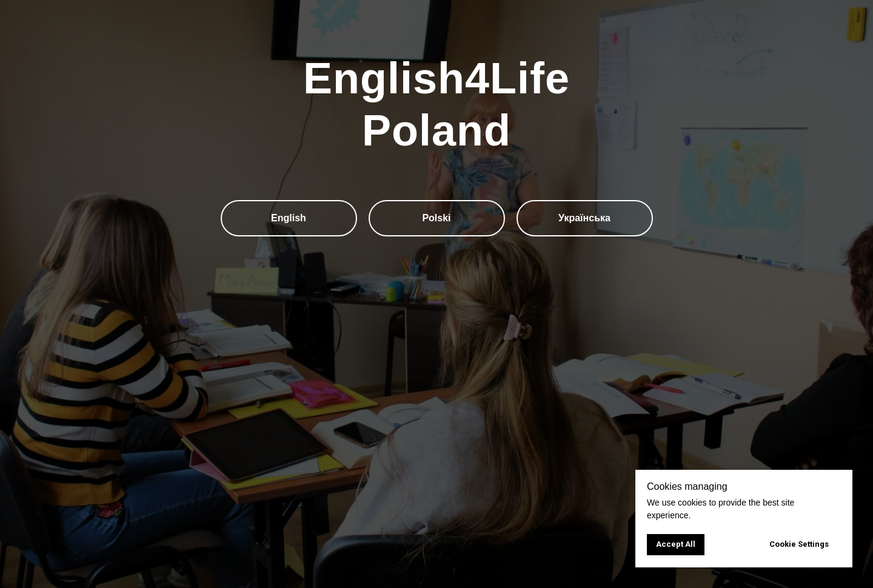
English (289, 218)
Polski (436, 218)
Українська (584, 218)
